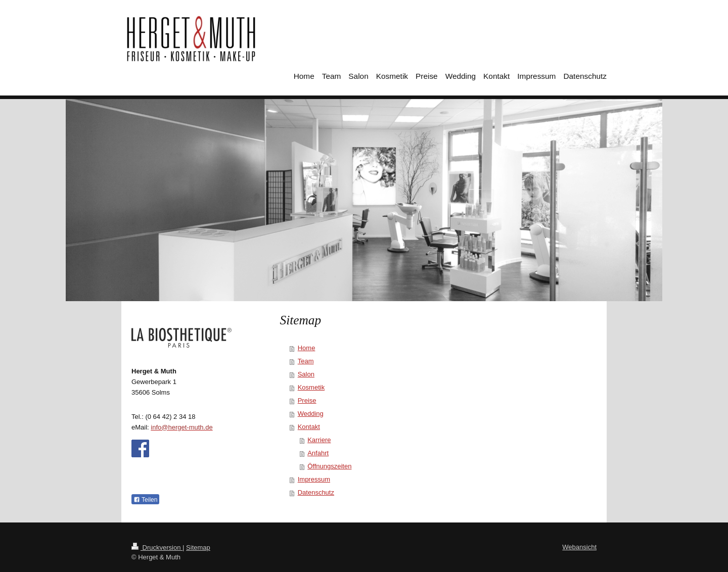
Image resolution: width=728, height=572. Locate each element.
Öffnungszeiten (329, 466)
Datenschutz (316, 492)
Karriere (319, 440)
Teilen (145, 500)
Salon (306, 374)
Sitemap (198, 547)
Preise (307, 400)
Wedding (311, 414)
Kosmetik (311, 387)
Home (307, 348)
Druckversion (157, 547)
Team (306, 361)
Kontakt (309, 427)
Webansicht (579, 547)
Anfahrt (318, 453)
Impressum (314, 479)
